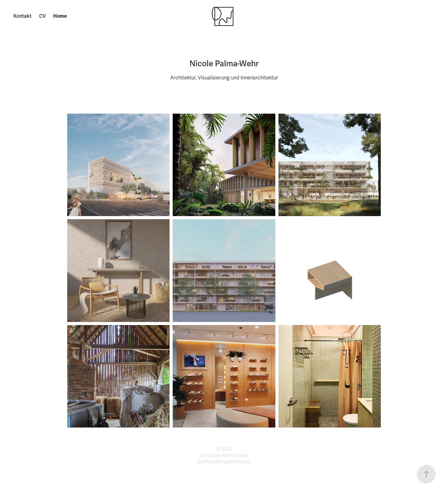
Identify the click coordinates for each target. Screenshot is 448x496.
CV (42, 16)
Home (60, 16)
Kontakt (22, 16)
